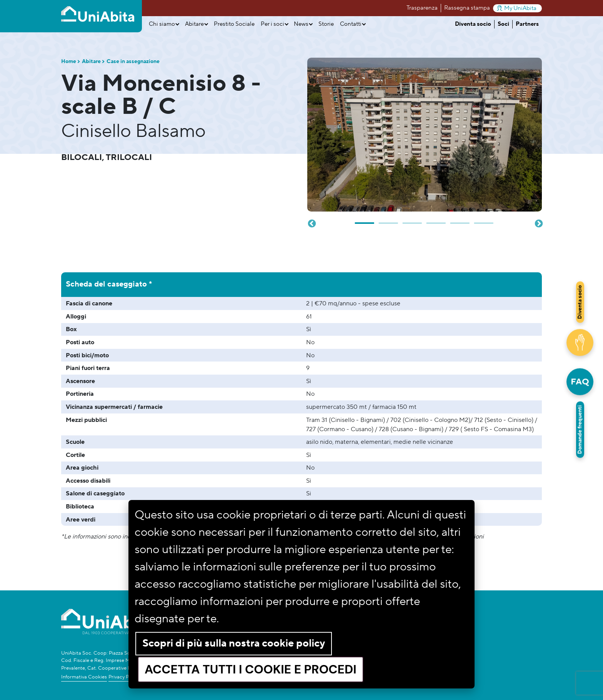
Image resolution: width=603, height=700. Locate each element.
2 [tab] (389, 220)
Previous (311, 223)
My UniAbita (517, 8)
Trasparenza (422, 8)
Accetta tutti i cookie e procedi (251, 669)
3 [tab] (413, 220)
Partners (527, 24)
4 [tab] (436, 220)
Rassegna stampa (467, 8)
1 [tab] (365, 220)
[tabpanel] (425, 135)
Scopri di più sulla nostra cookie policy (234, 643)
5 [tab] (460, 220)
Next (538, 223)
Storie (326, 24)
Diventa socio (473, 24)
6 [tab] (484, 220)
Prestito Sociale (234, 24)
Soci (503, 24)
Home (69, 62)
